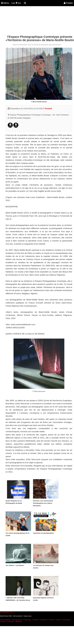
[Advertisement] (37, 21)
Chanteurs (11, 622)
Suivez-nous (27, 616)
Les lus (16, 3)
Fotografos (27, 620)
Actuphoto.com (7, 612)
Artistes (58, 620)
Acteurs (3, 622)
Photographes (5, 620)
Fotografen (43, 620)
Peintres (51, 620)
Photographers (17, 620)
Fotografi (35, 620)
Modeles (18, 622)
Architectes (66, 620)
